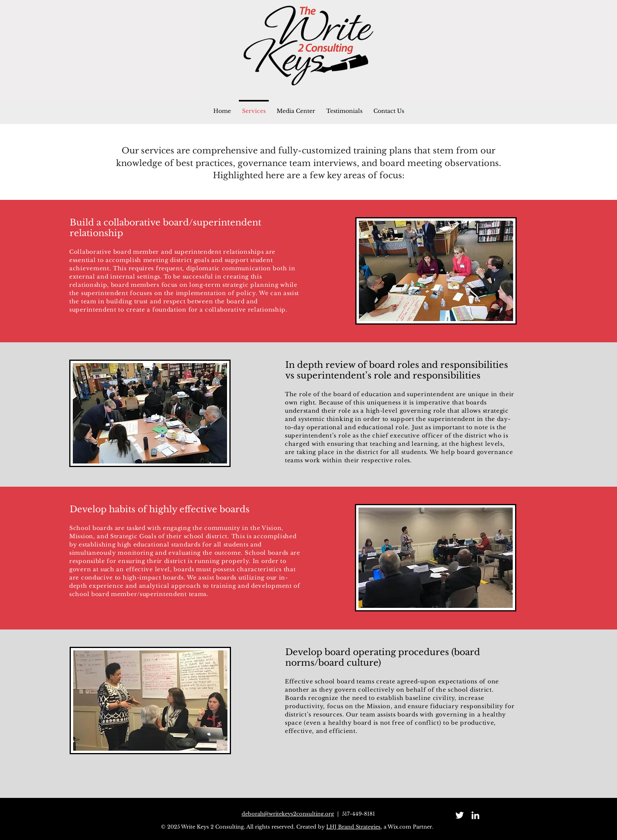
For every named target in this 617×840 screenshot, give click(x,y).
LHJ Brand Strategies (353, 827)
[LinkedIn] (475, 815)
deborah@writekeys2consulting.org (288, 814)
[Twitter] (460, 815)
